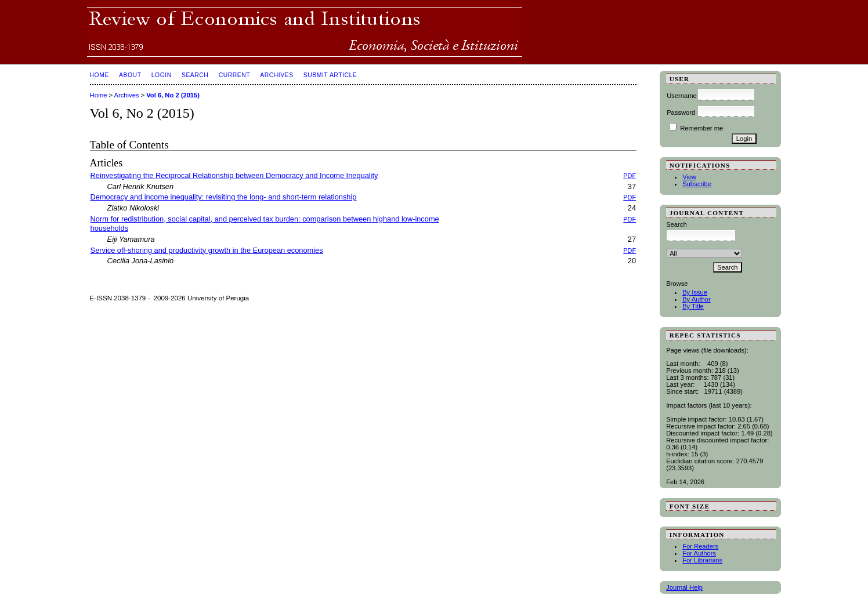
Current (234, 75)
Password (681, 112)
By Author (697, 299)
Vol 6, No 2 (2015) (173, 95)
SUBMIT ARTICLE (330, 75)
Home (100, 75)
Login (162, 75)
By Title (693, 306)
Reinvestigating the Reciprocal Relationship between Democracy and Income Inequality (234, 175)
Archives (276, 75)
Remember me (701, 128)
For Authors (699, 553)
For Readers (700, 546)
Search (195, 75)
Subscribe (697, 184)
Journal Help (684, 587)
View (689, 177)
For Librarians (702, 560)
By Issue (695, 292)
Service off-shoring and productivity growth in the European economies (207, 250)
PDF (630, 176)
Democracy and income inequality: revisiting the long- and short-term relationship (224, 197)
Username (682, 96)
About (130, 75)
